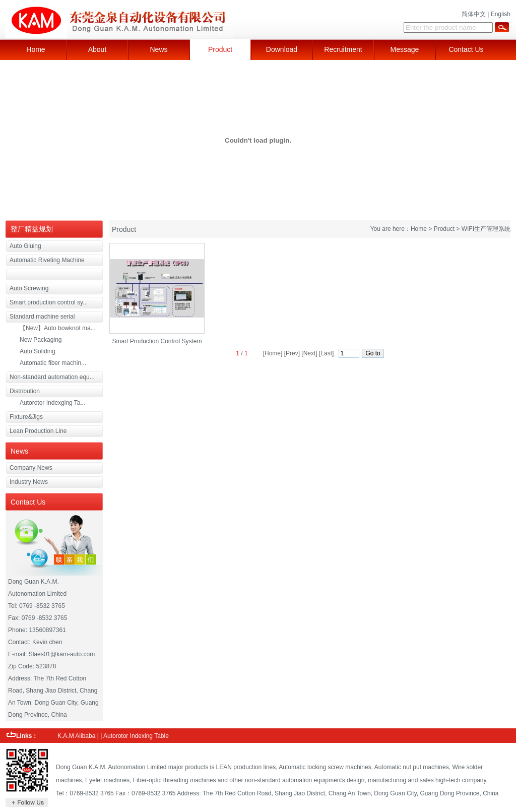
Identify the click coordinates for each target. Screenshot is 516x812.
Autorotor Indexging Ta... (53, 403)
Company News (31, 468)
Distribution (25, 391)
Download (282, 49)
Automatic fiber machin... (53, 363)
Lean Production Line (38, 431)
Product (220, 49)
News (158, 49)
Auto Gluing (25, 246)
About (98, 49)
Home (36, 49)
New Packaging (41, 340)
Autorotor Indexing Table (136, 736)
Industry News (29, 482)
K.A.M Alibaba (76, 736)
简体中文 (474, 14)
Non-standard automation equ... (52, 377)
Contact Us (466, 49)
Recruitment (343, 49)
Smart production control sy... (49, 302)
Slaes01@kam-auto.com (62, 654)
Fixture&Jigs (26, 417)
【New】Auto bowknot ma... (58, 328)
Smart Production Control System (157, 341)
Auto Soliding (38, 351)
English (501, 14)
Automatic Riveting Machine (47, 260)
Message (405, 49)
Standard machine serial (42, 317)
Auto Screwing (29, 288)
